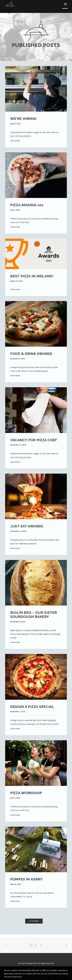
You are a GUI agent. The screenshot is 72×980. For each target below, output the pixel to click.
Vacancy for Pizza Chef (34, 440)
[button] (65, 4)
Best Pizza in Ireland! (32, 276)
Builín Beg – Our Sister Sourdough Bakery (34, 615)
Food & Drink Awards (31, 354)
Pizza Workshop (26, 793)
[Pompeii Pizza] (10, 4)
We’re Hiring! (23, 119)
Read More (15, 141)
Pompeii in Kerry (26, 879)
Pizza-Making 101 (27, 205)
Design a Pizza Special (32, 707)
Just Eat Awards (27, 526)
